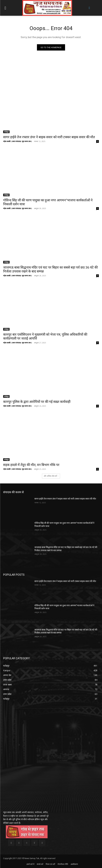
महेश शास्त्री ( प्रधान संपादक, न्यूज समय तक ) (17, 141)
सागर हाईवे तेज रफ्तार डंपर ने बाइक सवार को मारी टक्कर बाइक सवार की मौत (49, 137)
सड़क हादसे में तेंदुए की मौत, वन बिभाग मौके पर (31, 465)
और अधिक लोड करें (51, 476)
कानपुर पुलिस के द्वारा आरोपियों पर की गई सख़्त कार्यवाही (37, 402)
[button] (89, 8)
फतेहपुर (6, 132)
